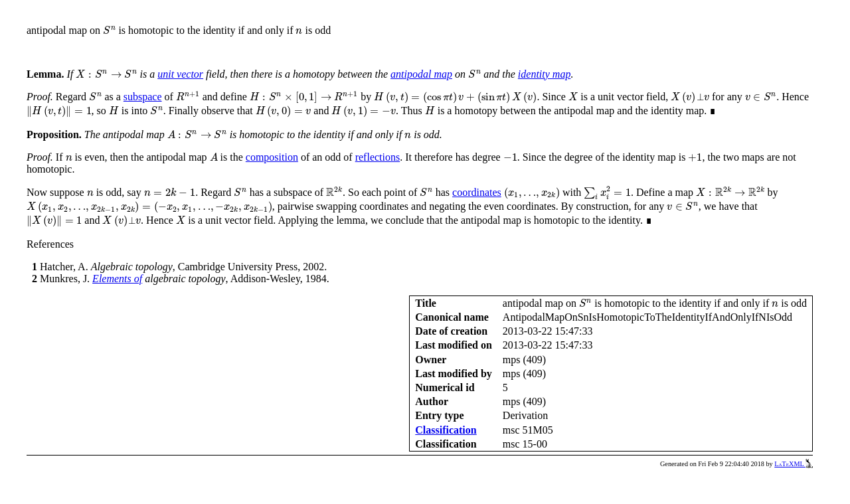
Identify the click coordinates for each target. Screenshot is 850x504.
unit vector (180, 74)
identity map (545, 74)
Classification (446, 430)
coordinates (477, 192)
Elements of (117, 279)
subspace (143, 97)
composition (272, 157)
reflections (378, 157)
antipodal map (421, 74)
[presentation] (109, 30)
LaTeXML (794, 464)
